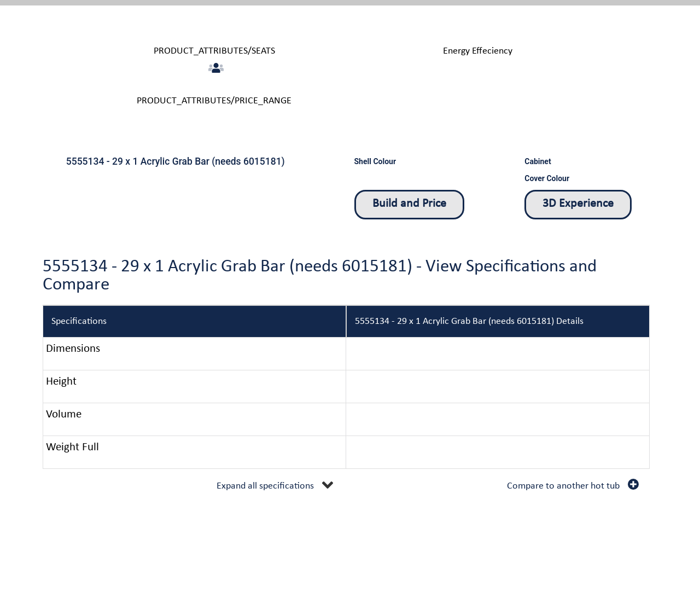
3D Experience (578, 204)
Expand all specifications (265, 486)
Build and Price (409, 204)
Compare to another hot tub (563, 486)
